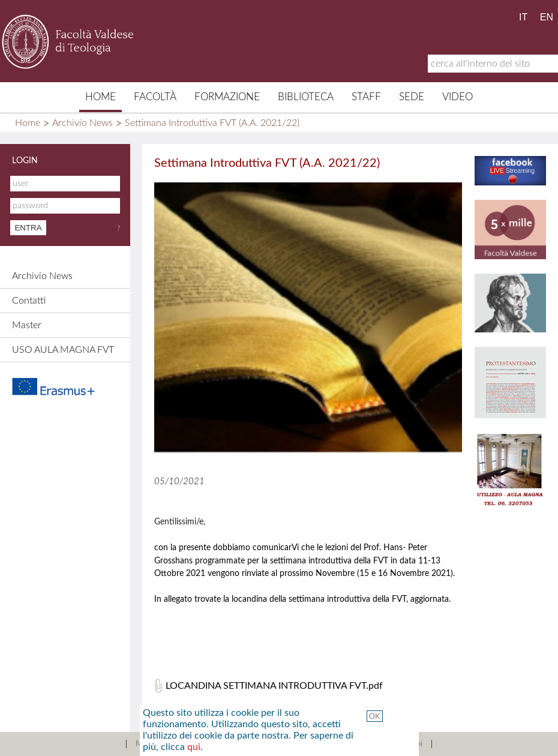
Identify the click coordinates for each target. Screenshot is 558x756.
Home (100, 97)
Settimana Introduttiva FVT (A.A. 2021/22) (212, 123)
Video (457, 97)
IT (523, 17)
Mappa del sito (163, 744)
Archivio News (82, 123)
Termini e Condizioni (386, 744)
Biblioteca (306, 97)
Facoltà (155, 97)
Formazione (227, 97)
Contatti (29, 301)
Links (318, 744)
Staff (366, 97)
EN (547, 17)
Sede (412, 97)
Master (27, 325)
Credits (275, 744)
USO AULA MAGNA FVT (63, 350)
